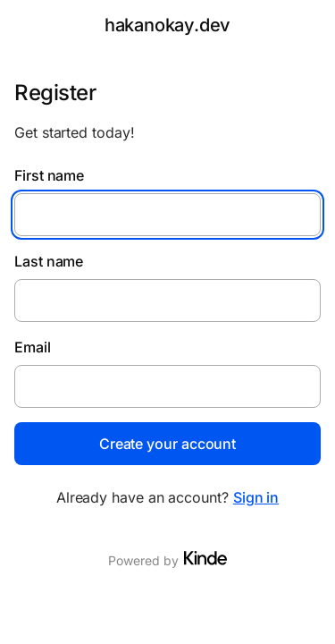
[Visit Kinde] (205, 558)
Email (33, 347)
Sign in (256, 497)
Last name (49, 261)
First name (49, 175)
